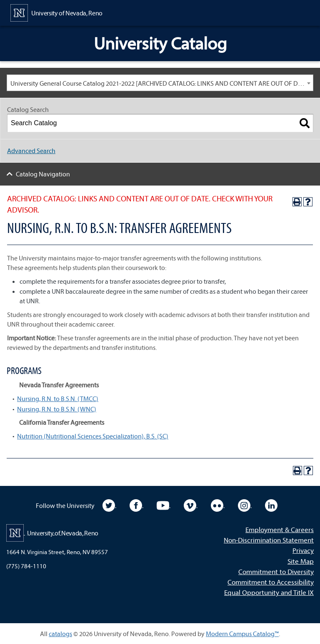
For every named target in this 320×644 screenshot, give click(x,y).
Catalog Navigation (43, 174)
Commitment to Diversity (276, 571)
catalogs (60, 634)
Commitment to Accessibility (271, 582)
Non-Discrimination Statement (269, 540)
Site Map (301, 561)
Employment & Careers (280, 529)
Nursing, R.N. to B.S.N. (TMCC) (58, 399)
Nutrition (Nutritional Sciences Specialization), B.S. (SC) (93, 436)
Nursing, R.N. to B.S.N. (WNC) (57, 409)
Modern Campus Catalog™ (242, 634)
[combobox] (160, 83)
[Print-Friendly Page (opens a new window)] (297, 202)
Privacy (303, 550)
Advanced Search (31, 151)
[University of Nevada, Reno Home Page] (56, 12)
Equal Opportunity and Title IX (269, 592)
